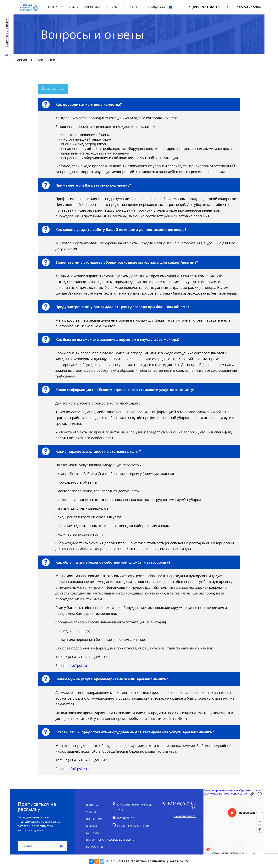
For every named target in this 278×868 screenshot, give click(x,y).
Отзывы (112, 7)
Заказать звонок (249, 7)
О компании (54, 7)
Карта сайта (179, 861)
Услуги (74, 7)
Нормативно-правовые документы (110, 840)
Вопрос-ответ (95, 847)
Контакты (130, 7)
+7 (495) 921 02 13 (203, 7)
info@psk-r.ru (156, 7)
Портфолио (93, 7)
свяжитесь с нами (7, 33)
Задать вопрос (53, 89)
